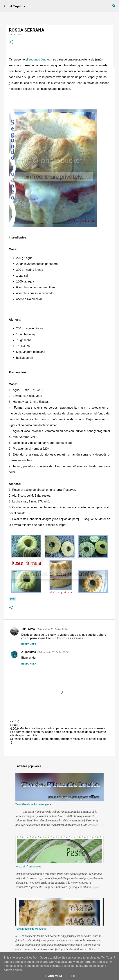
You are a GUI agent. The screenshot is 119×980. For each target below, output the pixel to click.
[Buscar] (114, 6)
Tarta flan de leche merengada (33, 804)
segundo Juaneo (39, 59)
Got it (71, 976)
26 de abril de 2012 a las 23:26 (52, 629)
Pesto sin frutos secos (28, 867)
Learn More (54, 976)
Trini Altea (28, 629)
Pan (12, 599)
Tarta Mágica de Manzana (31, 929)
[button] (11, 42)
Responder (29, 644)
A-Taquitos (18, 6)
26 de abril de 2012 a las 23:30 (53, 652)
